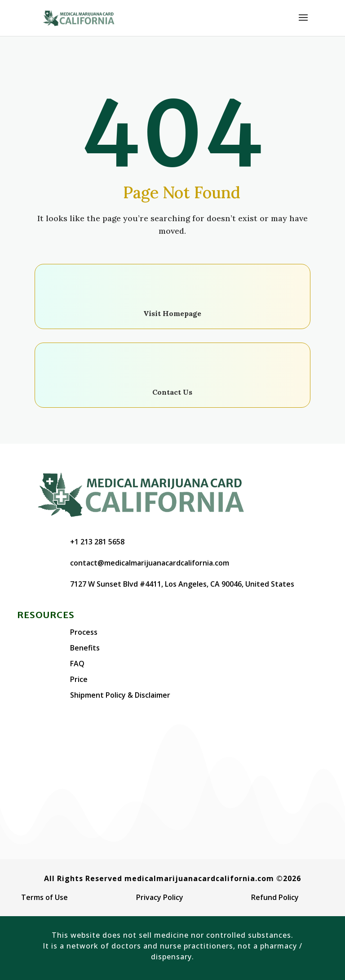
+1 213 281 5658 (97, 542)
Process (84, 632)
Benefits (85, 648)
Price (79, 679)
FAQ (77, 664)
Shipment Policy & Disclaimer (120, 695)
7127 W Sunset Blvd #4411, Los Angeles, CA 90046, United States (182, 584)
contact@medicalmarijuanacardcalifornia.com (150, 563)
